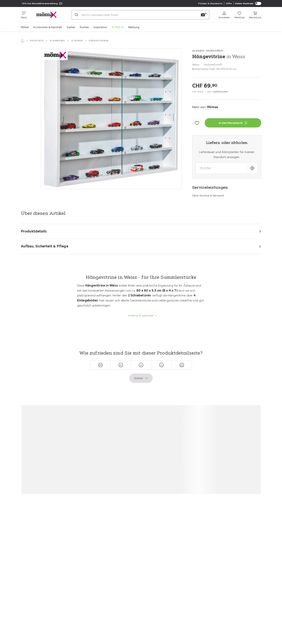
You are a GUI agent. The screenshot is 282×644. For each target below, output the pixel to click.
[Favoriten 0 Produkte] (239, 15)
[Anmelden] (224, 15)
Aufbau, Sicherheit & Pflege (45, 246)
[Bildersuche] (203, 15)
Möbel (25, 27)
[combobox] (221, 168)
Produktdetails (34, 231)
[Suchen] (76, 15)
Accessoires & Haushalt (48, 27)
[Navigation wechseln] (24, 15)
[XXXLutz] (49, 15)
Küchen (84, 27)
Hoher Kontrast (248, 3)
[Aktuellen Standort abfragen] (252, 168)
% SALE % (118, 27)
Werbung (134, 27)
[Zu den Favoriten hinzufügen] (197, 123)
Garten (71, 27)
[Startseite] (22, 41)
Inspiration (100, 27)
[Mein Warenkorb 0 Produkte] (255, 15)
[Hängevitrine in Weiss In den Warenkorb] (233, 123)
